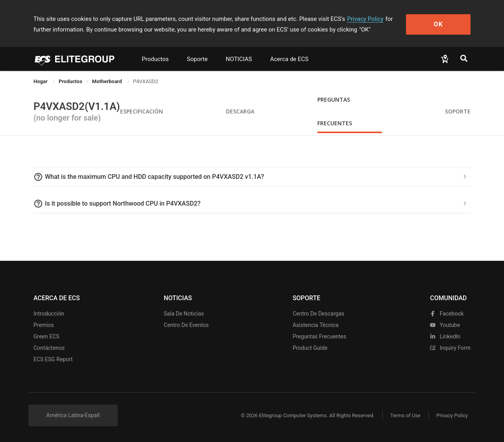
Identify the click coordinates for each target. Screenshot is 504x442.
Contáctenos (49, 348)
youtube (445, 325)
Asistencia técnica (316, 325)
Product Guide (310, 348)
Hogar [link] (41, 81)
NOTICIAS (239, 59)
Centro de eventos (186, 325)
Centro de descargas (318, 314)
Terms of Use (405, 415)
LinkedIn (445, 336)
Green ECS (46, 336)
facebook (447, 314)
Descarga (240, 111)
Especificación (142, 111)
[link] (70, 81)
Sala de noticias (184, 314)
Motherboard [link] (108, 81)
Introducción (49, 314)
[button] (252, 177)
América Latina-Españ (73, 415)
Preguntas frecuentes (319, 336)
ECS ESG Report (53, 359)
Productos (155, 59)
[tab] (252, 177)
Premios (44, 325)
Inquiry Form (450, 348)
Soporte (197, 59)
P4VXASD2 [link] (146, 81)
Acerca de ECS (289, 59)
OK (438, 24)
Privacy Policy (365, 19)
